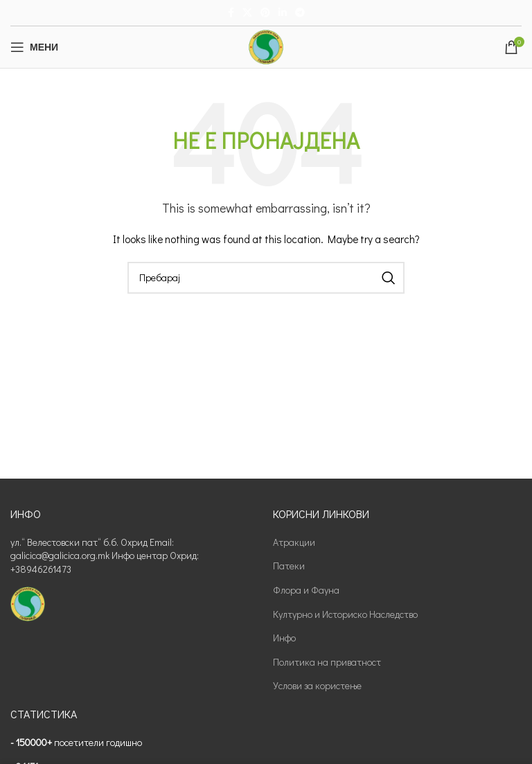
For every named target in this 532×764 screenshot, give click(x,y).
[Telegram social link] (300, 13)
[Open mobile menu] (34, 47)
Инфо (284, 638)
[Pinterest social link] (265, 13)
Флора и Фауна (306, 590)
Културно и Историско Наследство (345, 614)
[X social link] (247, 13)
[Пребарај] (266, 278)
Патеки (289, 566)
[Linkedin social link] (283, 13)
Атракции (294, 542)
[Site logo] (266, 45)
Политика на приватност (327, 662)
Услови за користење (317, 685)
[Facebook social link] (231, 13)
